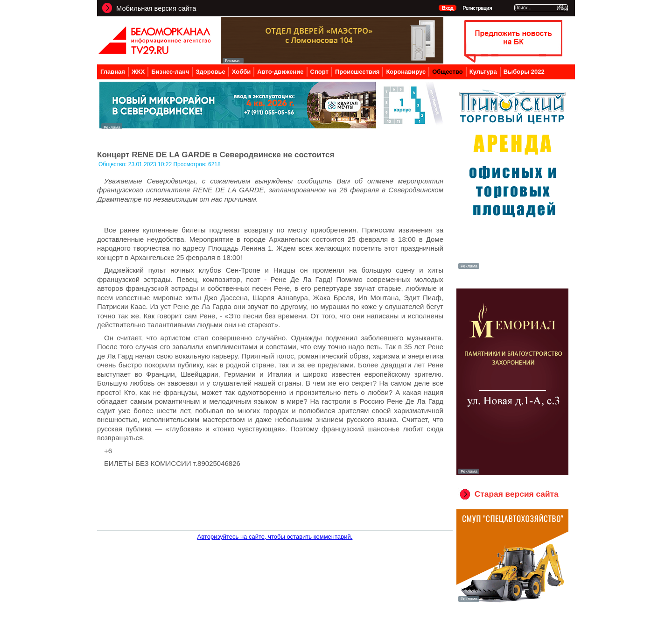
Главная (113, 72)
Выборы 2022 (524, 72)
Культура (483, 72)
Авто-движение (280, 72)
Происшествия (357, 72)
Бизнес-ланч (170, 72)
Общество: (113, 164)
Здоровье (210, 72)
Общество (448, 72)
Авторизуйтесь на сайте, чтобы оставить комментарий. (275, 537)
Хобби (241, 72)
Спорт (319, 72)
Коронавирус (406, 72)
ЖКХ (138, 72)
